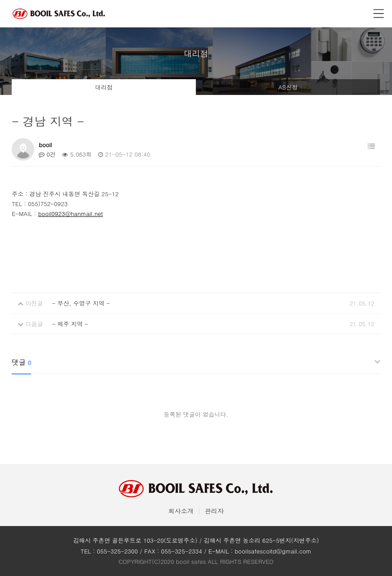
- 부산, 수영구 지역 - (81, 303)
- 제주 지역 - (70, 324)
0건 (47, 154)
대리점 (104, 87)
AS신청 (288, 87)
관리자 (214, 511)
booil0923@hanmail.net (71, 214)
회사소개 (181, 511)
